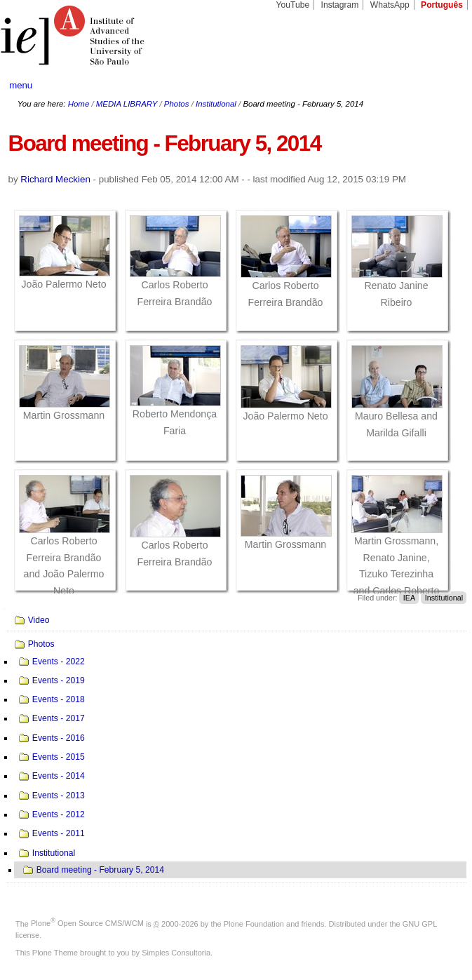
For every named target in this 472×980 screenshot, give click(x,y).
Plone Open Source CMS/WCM (87, 923)
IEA (409, 598)
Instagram (340, 5)
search (439, 85)
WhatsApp (390, 5)
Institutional (216, 104)
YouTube (293, 5)
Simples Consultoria (176, 953)
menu (21, 85)
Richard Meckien (55, 179)
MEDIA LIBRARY (127, 104)
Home (79, 104)
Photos (177, 104)
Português (442, 5)
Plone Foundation (254, 923)
